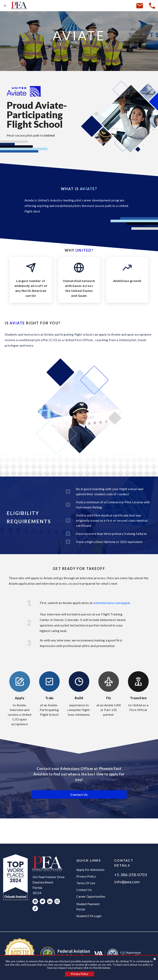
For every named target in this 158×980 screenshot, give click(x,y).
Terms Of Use (86, 883)
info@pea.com (127, 882)
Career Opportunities (91, 896)
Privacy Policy (86, 876)
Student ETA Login (89, 916)
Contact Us (84, 890)
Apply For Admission (90, 870)
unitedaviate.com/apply (112, 603)
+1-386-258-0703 (131, 875)
